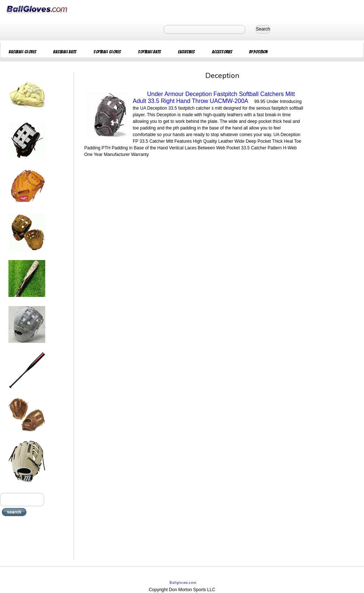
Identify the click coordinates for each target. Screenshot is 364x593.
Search (263, 29)
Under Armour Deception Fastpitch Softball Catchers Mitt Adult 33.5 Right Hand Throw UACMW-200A (214, 97)
